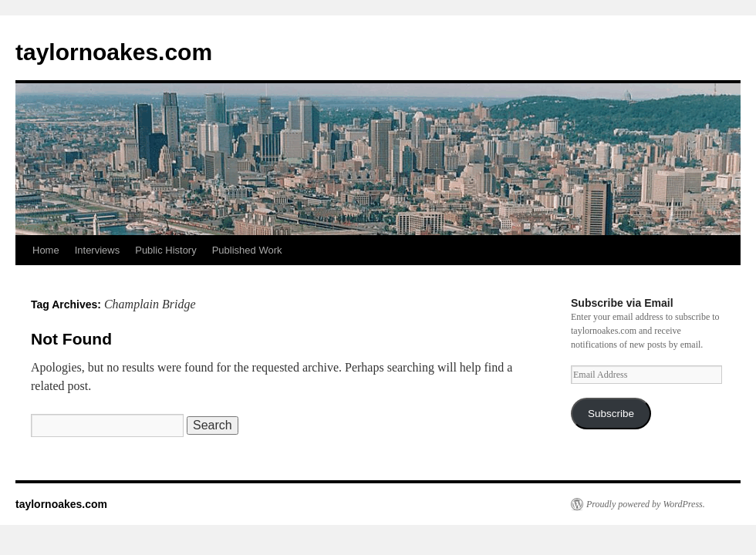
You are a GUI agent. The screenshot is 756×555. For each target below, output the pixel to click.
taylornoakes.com (114, 52)
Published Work (247, 250)
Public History (165, 250)
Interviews (98, 250)
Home (46, 250)
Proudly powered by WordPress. (646, 504)
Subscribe (611, 414)
